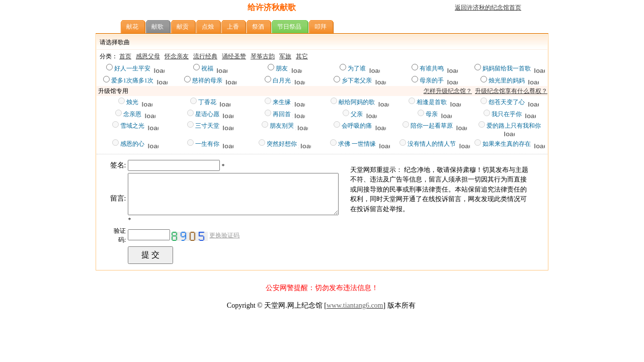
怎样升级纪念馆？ (448, 91)
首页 (125, 56)
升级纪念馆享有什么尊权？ (511, 91)
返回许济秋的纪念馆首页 (488, 8)
